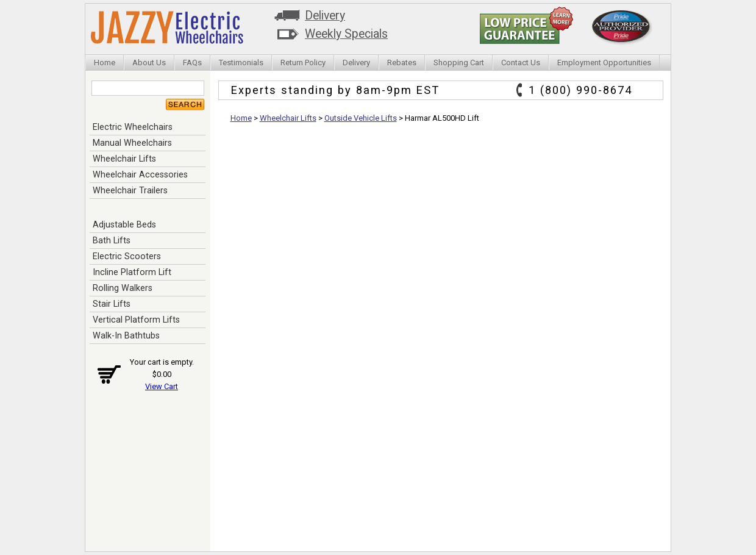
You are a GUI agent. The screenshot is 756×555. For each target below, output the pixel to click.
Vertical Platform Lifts (136, 320)
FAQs (192, 63)
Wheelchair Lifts (124, 159)
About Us (149, 63)
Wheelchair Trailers (130, 190)
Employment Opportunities (604, 63)
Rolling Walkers (123, 288)
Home (105, 63)
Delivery (325, 16)
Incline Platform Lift (132, 272)
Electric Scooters (127, 256)
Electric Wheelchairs (133, 127)
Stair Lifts (112, 304)
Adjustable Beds (124, 224)
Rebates (402, 63)
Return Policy (303, 63)
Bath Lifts (112, 240)
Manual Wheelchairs (132, 143)
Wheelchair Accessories (140, 174)
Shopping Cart (459, 63)
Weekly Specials (346, 34)
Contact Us (521, 63)
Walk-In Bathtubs (126, 335)
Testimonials (241, 63)
